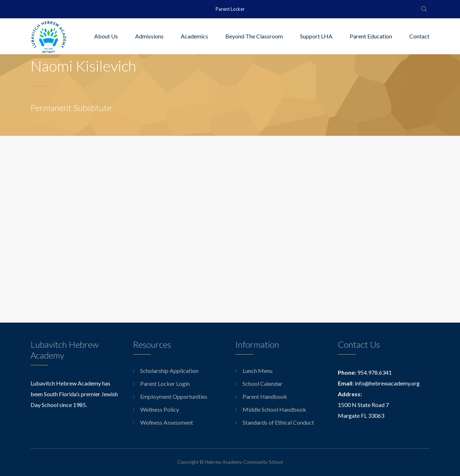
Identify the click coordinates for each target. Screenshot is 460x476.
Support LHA (316, 36)
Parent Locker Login (165, 383)
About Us (106, 36)
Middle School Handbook (274, 409)
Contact (419, 36)
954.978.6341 (374, 372)
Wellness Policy (160, 409)
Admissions (149, 36)
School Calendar (263, 383)
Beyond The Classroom (254, 36)
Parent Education (371, 36)
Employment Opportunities (174, 396)
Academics (194, 36)
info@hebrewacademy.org (387, 383)
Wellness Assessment (167, 422)
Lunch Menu (257, 371)
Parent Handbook (265, 396)
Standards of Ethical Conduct (278, 422)
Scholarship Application (169, 371)
